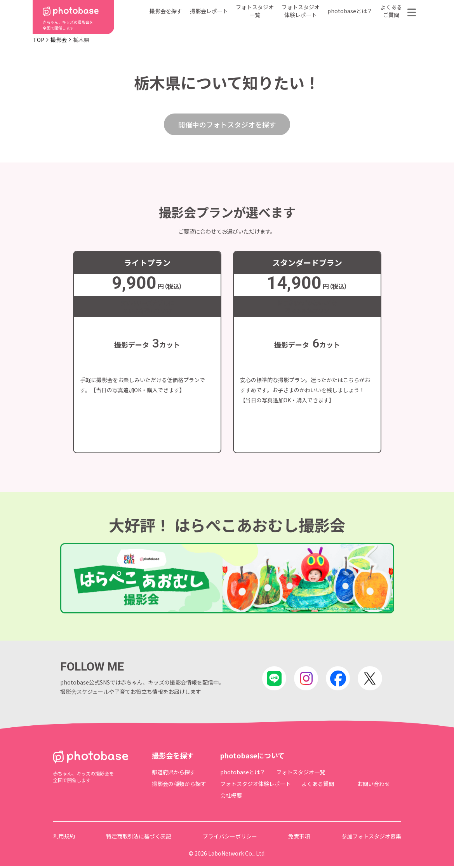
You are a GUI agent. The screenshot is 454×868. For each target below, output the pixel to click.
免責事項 (299, 838)
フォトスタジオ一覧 (255, 11)
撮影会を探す (166, 11)
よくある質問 (318, 786)
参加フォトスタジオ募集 (371, 838)
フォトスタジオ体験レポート (301, 11)
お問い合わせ (374, 786)
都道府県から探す (174, 774)
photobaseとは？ (350, 11)
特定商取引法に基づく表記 (139, 838)
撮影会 (59, 40)
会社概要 (231, 797)
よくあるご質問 (391, 11)
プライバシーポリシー (230, 838)
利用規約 (64, 838)
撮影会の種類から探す (179, 786)
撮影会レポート (209, 11)
